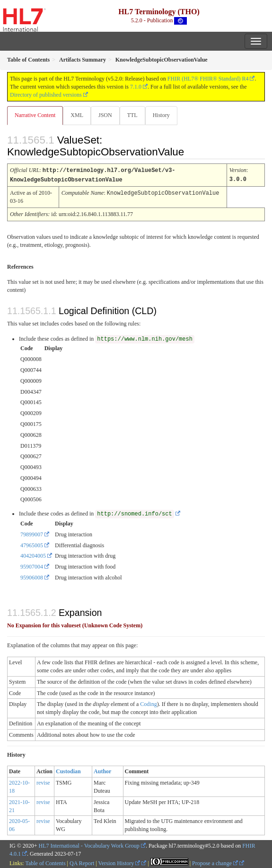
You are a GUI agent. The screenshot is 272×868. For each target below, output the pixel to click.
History (161, 115)
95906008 (32, 577)
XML (77, 115)
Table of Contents (45, 862)
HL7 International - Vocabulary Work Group (89, 845)
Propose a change (215, 862)
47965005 (32, 544)
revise (43, 782)
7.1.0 (136, 87)
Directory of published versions (46, 95)
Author (102, 770)
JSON (105, 115)
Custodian (68, 770)
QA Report (82, 862)
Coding (148, 703)
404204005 (33, 555)
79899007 (32, 533)
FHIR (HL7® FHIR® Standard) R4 (208, 79)
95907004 (32, 566)
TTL (132, 115)
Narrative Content (35, 115)
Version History (119, 862)
